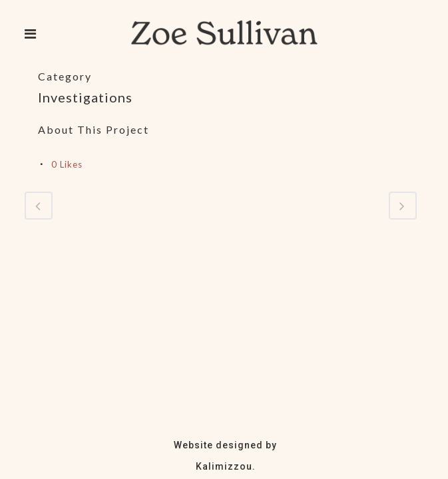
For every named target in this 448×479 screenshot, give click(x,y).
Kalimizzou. (226, 466)
